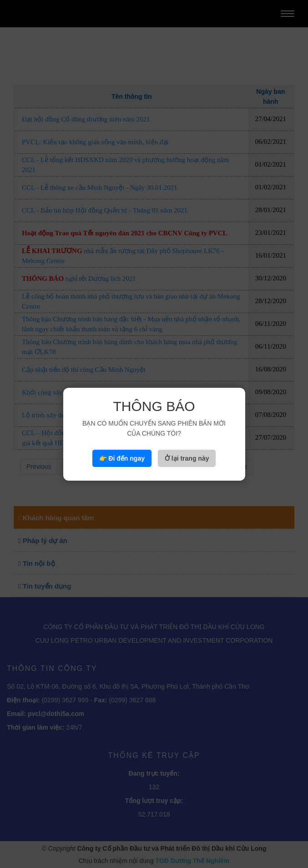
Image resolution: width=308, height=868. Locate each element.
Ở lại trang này (187, 458)
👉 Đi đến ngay (122, 458)
